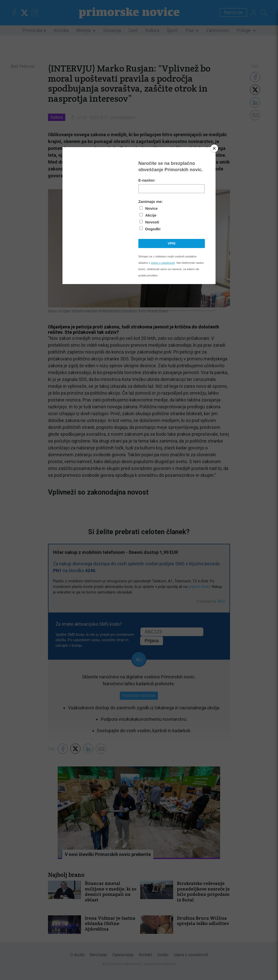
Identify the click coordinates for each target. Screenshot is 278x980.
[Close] (214, 148)
